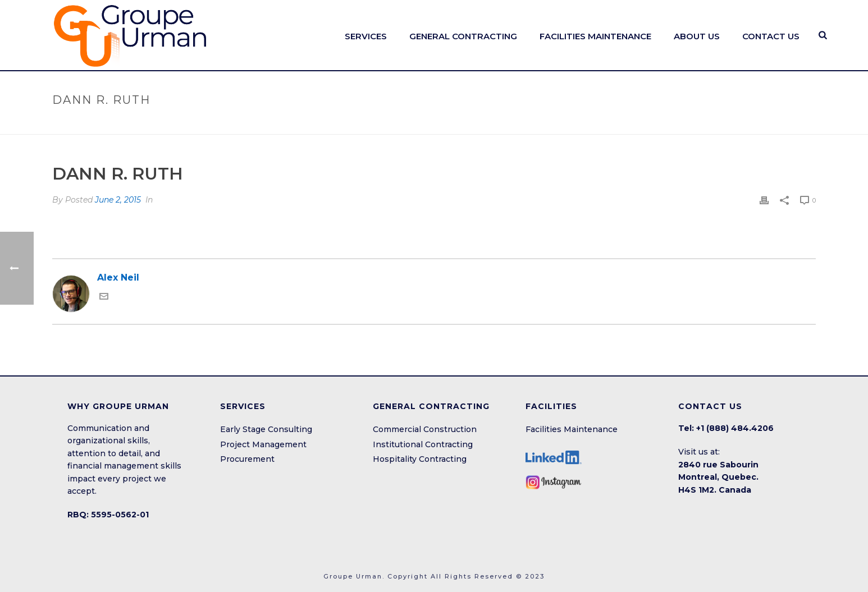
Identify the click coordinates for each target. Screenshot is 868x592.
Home (682, 124)
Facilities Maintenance (572, 429)
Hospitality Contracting (420, 459)
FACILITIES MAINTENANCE (595, 36)
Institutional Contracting (423, 444)
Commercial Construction (425, 429)
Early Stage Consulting (266, 429)
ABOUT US (697, 36)
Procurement (247, 459)
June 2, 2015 (118, 200)
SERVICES (366, 36)
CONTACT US (771, 36)
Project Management (263, 444)
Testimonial (724, 124)
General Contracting (463, 36)
